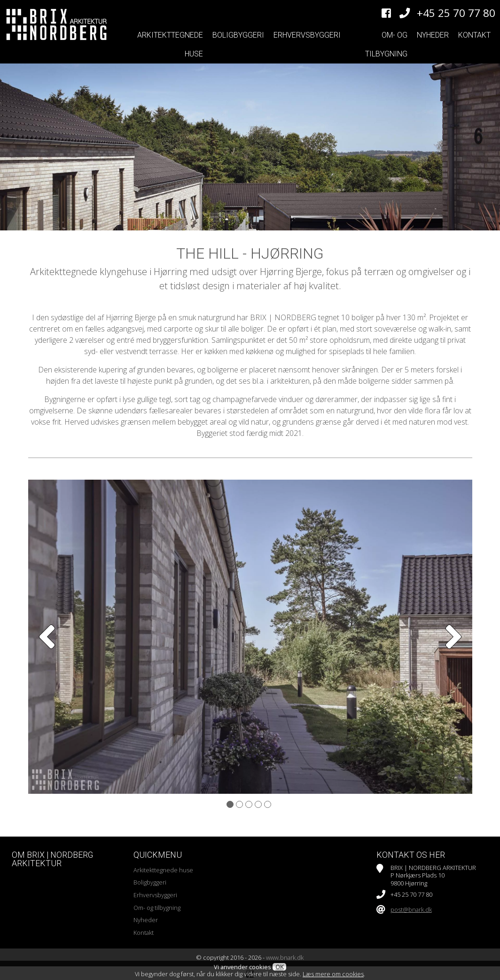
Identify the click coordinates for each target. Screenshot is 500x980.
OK (279, 967)
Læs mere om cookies (333, 974)
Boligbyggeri (238, 35)
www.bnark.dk (285, 957)
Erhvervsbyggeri (307, 35)
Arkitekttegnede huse (170, 44)
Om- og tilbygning (386, 44)
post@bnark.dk (411, 909)
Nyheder (433, 35)
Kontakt (474, 35)
